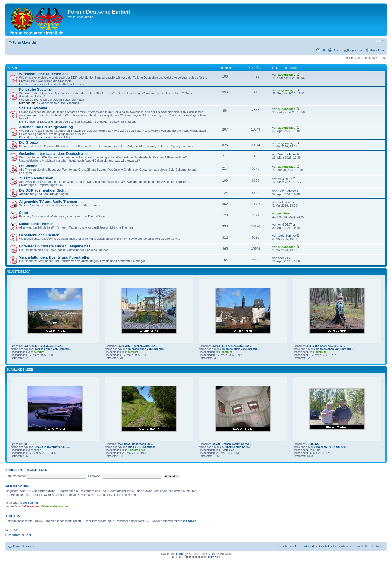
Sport (24, 213)
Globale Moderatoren (55, 506)
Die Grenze (28, 142)
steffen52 (284, 202)
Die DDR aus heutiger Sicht (42, 190)
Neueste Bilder (19, 272)
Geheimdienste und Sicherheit (59, 103)
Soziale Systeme (33, 108)
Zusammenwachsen (36, 178)
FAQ (324, 50)
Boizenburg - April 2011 (331, 447)
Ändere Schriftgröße (380, 41)
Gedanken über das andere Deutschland (53, 154)
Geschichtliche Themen (39, 235)
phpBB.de (214, 557)
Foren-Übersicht (24, 42)
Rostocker (227, 450)
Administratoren (29, 506)
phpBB (179, 554)
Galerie (337, 50)
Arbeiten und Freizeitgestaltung (46, 127)
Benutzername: (16, 476)
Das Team (285, 546)
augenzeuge (287, 75)
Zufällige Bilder (20, 370)
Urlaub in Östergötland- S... (52, 447)
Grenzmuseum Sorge (236, 447)
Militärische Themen (36, 224)
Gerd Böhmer (287, 154)
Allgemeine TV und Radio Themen (48, 201)
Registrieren (356, 50)
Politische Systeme (35, 89)
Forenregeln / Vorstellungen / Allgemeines (55, 246)
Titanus (191, 521)
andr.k (282, 258)
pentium (284, 213)
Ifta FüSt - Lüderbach (142, 447)
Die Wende (28, 166)
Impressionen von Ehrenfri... (53, 349)
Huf (317, 450)
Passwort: (95, 476)
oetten (37, 450)
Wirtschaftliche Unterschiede (44, 74)
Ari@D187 (285, 179)
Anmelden (377, 50)
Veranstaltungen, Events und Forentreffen (55, 257)
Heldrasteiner (136, 450)
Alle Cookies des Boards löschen (316, 546)
